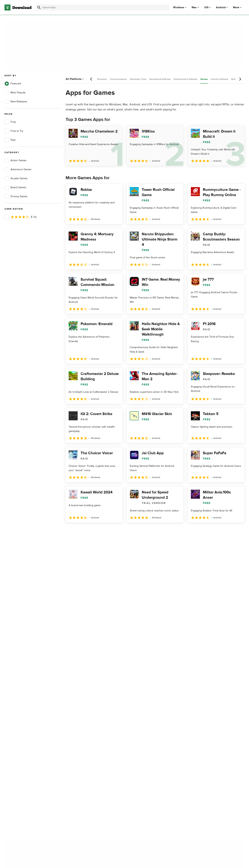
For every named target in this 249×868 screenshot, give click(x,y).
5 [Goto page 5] (108, 531)
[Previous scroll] (91, 79)
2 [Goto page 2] (79, 531)
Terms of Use (146, 713)
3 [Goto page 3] (89, 531)
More (238, 7)
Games (204, 79)
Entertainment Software (186, 79)
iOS (206, 7)
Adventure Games (18, 169)
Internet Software (219, 79)
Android (221, 7)
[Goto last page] (238, 531)
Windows (179, 7)
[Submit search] (39, 7)
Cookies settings (148, 736)
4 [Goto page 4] (99, 531)
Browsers (102, 79)
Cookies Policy (147, 719)
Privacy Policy (146, 706)
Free (10, 122)
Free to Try (14, 131)
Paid (10, 140)
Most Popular (15, 93)
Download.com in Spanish (86, 725)
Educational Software (160, 79)
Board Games (15, 187)
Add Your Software (82, 713)
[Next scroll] (240, 79)
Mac (194, 7)
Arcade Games (16, 178)
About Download (81, 706)
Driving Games (16, 196)
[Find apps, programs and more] (103, 7)
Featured (13, 84)
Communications (118, 79)
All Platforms (75, 79)
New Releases (16, 102)
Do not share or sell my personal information (152, 727)
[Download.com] (18, 7)
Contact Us (78, 719)
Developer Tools (138, 79)
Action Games (16, 160)
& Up (21, 217)
